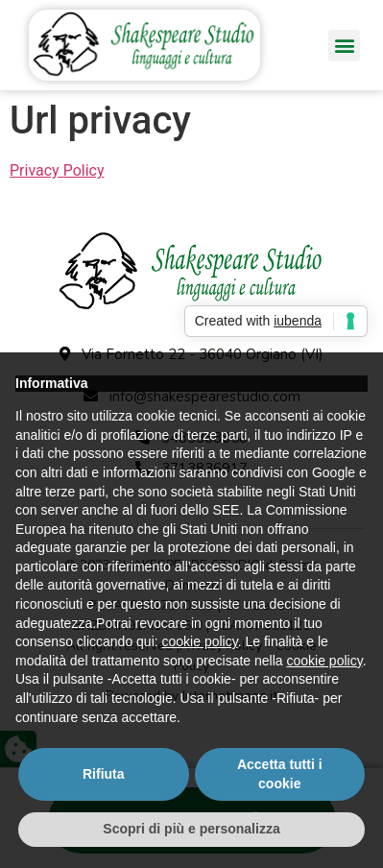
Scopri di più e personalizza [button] (191, 829)
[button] (344, 46)
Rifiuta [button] (104, 774)
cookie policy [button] (200, 641)
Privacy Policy (57, 170)
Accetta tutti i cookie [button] (280, 774)
